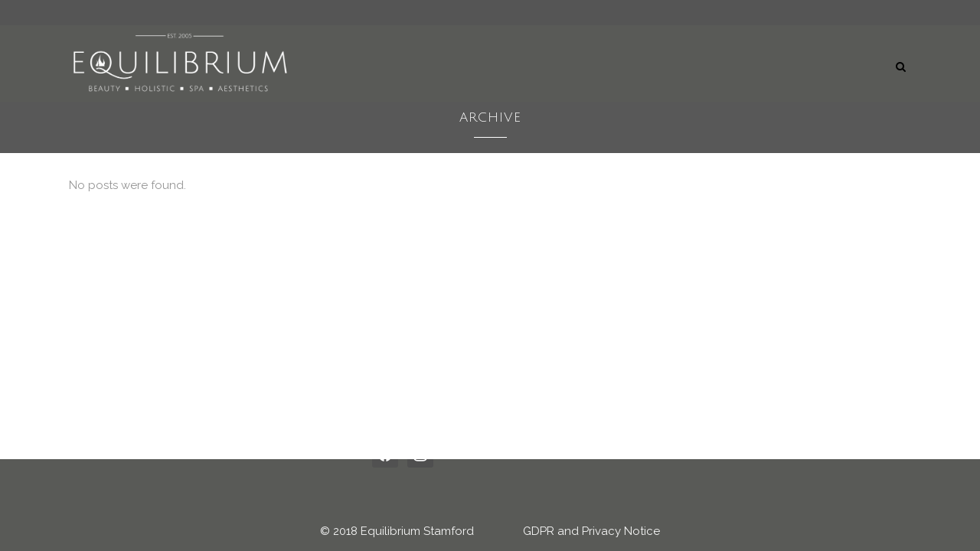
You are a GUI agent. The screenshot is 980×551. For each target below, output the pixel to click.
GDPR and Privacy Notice (591, 531)
